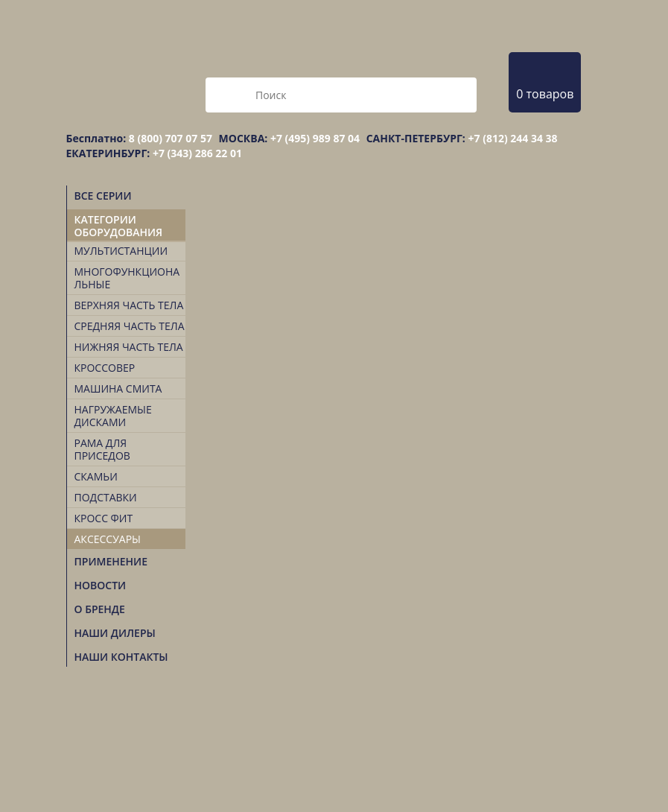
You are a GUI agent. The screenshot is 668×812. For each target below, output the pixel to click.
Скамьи (96, 476)
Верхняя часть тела (129, 305)
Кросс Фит (104, 518)
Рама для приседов (102, 449)
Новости (101, 585)
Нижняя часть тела (129, 347)
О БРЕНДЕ (100, 609)
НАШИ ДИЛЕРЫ (115, 633)
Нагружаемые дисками (113, 416)
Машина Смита (118, 388)
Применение (111, 561)
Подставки (106, 497)
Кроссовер (105, 368)
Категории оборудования (119, 226)
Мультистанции (121, 251)
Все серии (103, 196)
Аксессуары (108, 539)
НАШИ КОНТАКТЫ (121, 657)
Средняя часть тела (130, 326)
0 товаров (545, 94)
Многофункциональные (127, 278)
